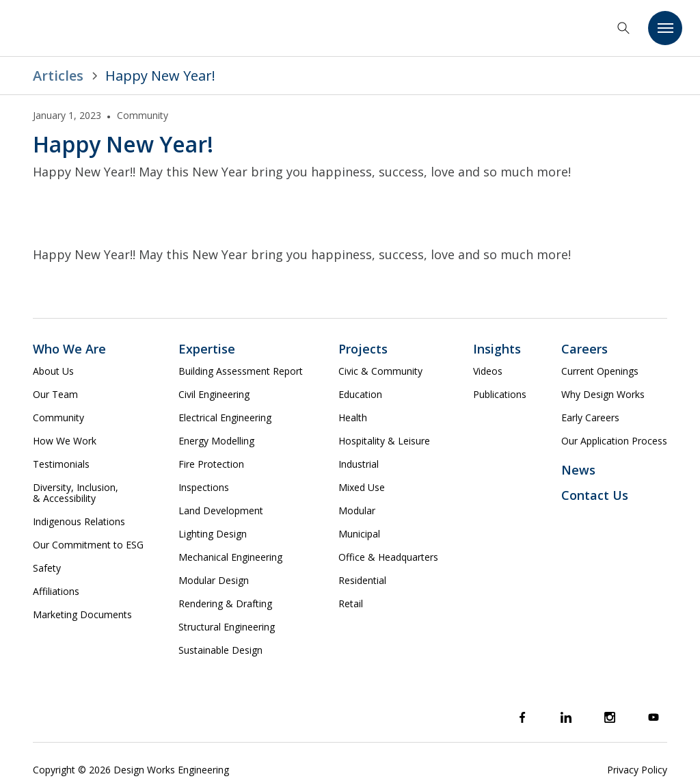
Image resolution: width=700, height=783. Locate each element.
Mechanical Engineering (230, 557)
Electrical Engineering (225, 418)
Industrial (359, 464)
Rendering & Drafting (225, 604)
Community (58, 418)
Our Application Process (614, 441)
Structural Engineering (227, 627)
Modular (357, 511)
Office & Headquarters (388, 557)
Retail (351, 604)
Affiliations (56, 592)
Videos (488, 371)
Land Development (221, 511)
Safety (47, 568)
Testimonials (61, 464)
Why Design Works (603, 395)
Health (353, 418)
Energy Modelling (216, 441)
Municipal (359, 534)
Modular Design (214, 581)
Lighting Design (213, 534)
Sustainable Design (220, 650)
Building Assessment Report (241, 371)
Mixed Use (362, 488)
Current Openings (600, 371)
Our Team (55, 395)
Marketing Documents (82, 615)
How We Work (65, 441)
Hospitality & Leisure (384, 441)
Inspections (204, 488)
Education (360, 395)
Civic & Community (380, 371)
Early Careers (590, 418)
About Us (53, 371)
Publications (500, 395)
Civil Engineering (214, 395)
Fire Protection (211, 464)
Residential (362, 581)
